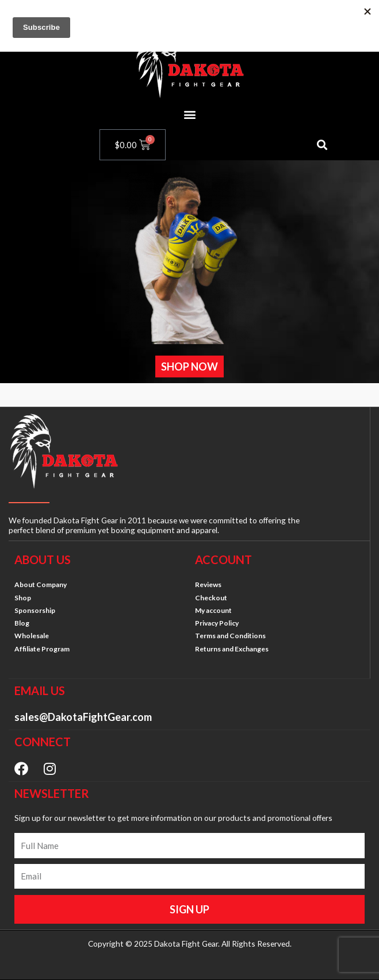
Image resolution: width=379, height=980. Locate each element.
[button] (189, 114)
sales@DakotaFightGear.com (83, 717)
